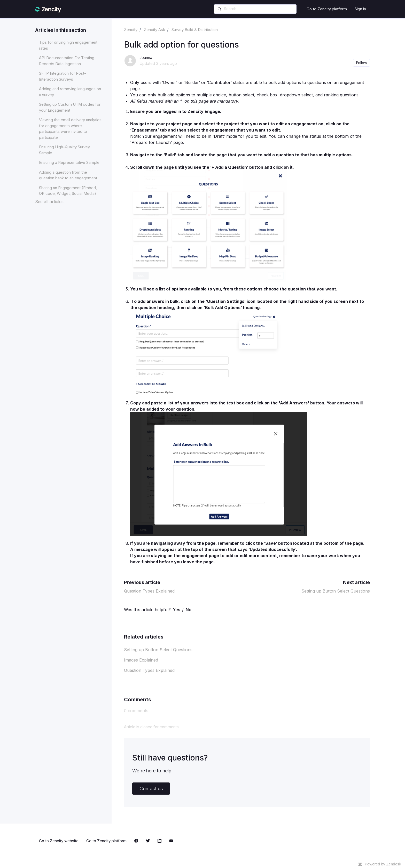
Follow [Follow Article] (362, 63)
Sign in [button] (360, 9)
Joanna (146, 57)
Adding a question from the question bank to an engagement (68, 175)
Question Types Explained (149, 591)
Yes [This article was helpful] (176, 610)
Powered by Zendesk (383, 864)
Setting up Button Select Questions (336, 591)
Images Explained (141, 660)
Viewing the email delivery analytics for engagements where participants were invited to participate (70, 129)
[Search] (255, 9)
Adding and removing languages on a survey (70, 92)
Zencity (131, 30)
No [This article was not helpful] (189, 610)
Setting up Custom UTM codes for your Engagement (70, 107)
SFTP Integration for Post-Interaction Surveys (63, 76)
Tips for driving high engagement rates (68, 45)
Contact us (151, 789)
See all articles (49, 202)
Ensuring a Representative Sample (69, 162)
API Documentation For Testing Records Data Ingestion (67, 61)
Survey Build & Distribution (195, 30)
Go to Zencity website (59, 841)
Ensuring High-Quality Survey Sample (64, 150)
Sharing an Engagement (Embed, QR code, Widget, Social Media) (68, 191)
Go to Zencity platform (327, 9)
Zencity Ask (154, 30)
